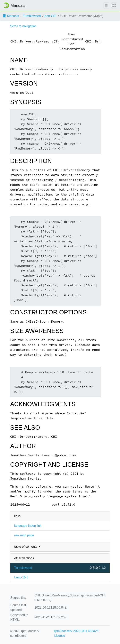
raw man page (24, 535)
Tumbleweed (32, 16)
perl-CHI (51, 16)
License (60, 636)
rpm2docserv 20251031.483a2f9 (77, 631)
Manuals (11, 16)
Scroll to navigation (23, 26)
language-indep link (28, 526)
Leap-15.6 (21, 577)
